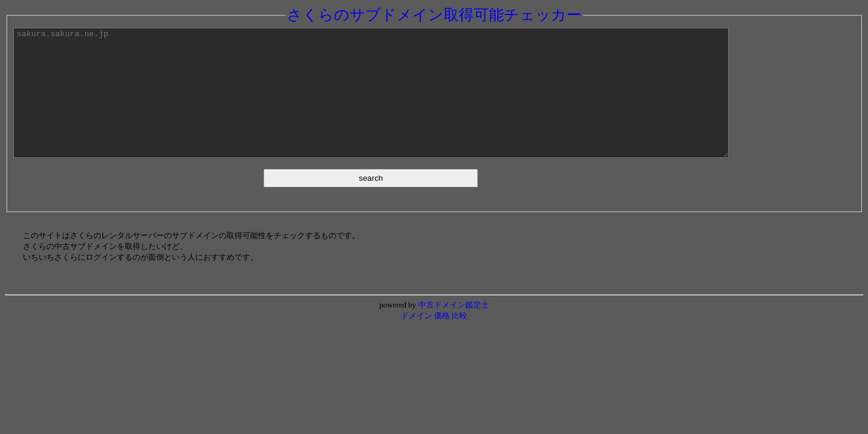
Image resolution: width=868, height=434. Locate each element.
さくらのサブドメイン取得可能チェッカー (434, 15)
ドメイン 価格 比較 (434, 341)
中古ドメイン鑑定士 (454, 330)
